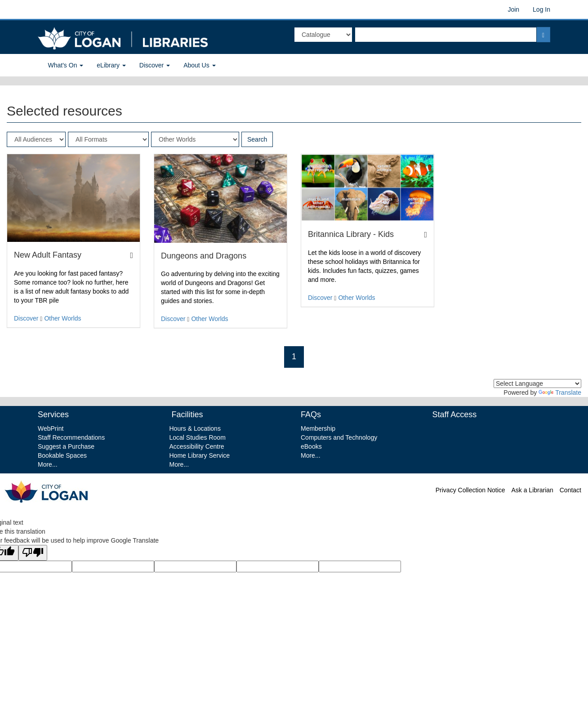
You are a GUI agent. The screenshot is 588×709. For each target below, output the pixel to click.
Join (513, 9)
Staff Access (455, 415)
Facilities (186, 415)
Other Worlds (62, 318)
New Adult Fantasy (48, 255)
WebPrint (51, 428)
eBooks (311, 446)
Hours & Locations (195, 428)
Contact (570, 490)
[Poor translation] (33, 553)
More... (48, 464)
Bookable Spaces (62, 455)
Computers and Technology (339, 437)
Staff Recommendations (71, 437)
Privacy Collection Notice (470, 490)
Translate (560, 392)
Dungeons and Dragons (204, 256)
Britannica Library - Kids (351, 234)
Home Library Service (200, 455)
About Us (199, 65)
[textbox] (446, 35)
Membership (318, 428)
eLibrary (111, 65)
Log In (541, 9)
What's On (66, 65)
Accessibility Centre (197, 446)
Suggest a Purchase (66, 446)
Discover (155, 65)
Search (257, 139)
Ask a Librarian (532, 490)
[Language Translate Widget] (537, 383)
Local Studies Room (198, 437)
